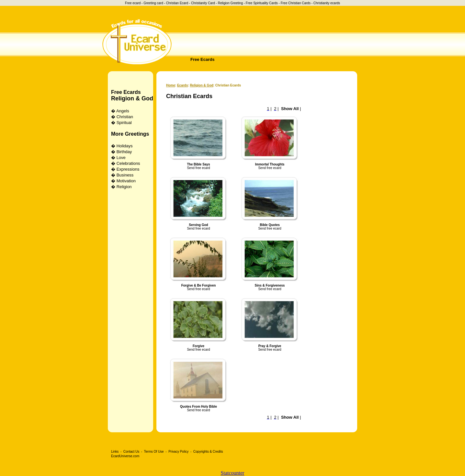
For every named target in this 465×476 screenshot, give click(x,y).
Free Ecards (202, 59)
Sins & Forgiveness (270, 285)
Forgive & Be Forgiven (199, 285)
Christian (125, 117)
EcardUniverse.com (125, 456)
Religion (124, 187)
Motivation (126, 181)
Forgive (198, 346)
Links (115, 452)
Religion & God (132, 98)
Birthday (124, 152)
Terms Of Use (154, 452)
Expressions (128, 169)
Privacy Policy (178, 452)
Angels (123, 111)
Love (121, 158)
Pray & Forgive (270, 346)
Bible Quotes (270, 225)
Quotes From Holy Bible (198, 407)
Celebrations (128, 163)
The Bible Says (198, 164)
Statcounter (233, 473)
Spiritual (124, 123)
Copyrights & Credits (208, 452)
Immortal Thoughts (270, 164)
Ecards (182, 85)
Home (171, 85)
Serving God (198, 225)
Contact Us (131, 452)
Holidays (125, 146)
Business (125, 175)
